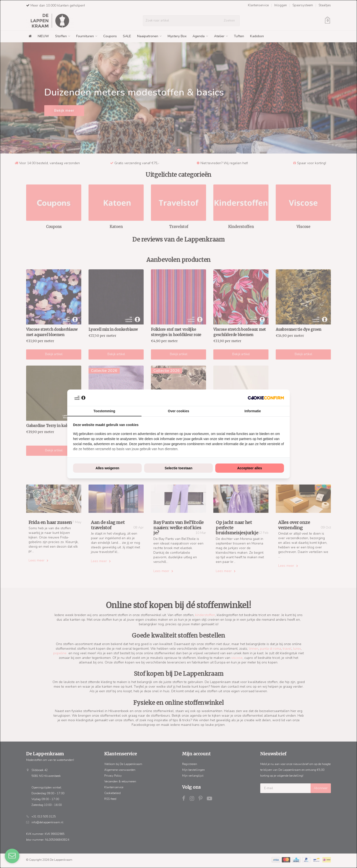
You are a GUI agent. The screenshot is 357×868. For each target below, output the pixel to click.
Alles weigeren (107, 468)
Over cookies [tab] (178, 411)
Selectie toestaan (178, 468)
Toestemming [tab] (104, 411)
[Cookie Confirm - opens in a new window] (266, 398)
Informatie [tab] (253, 411)
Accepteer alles (250, 468)
